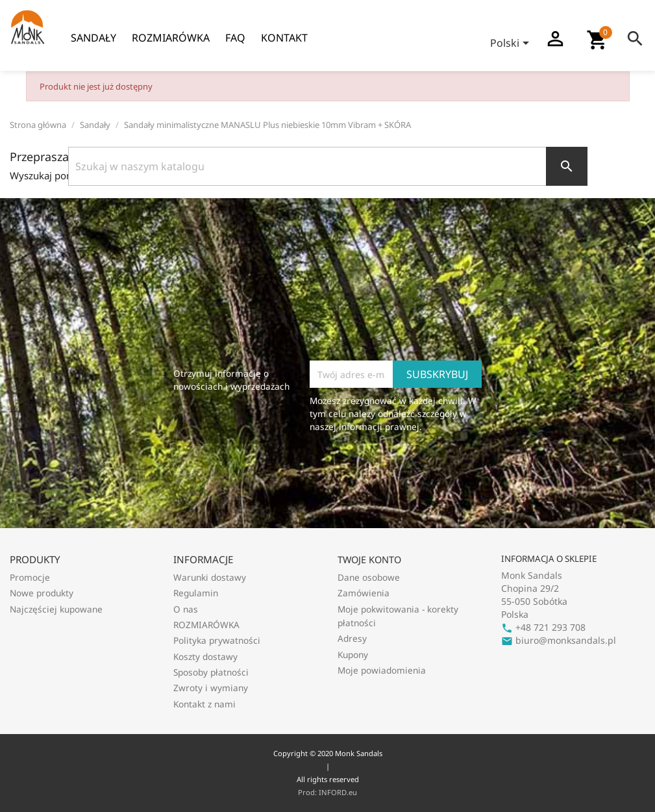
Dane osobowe (369, 577)
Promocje (30, 577)
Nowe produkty (42, 593)
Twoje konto (369, 560)
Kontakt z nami (204, 704)
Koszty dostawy (205, 656)
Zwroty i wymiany (211, 688)
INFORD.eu (338, 792)
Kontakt (284, 38)
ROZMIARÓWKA (171, 38)
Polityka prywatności (217, 640)
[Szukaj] (328, 166)
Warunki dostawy (210, 577)
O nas (186, 609)
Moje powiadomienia (382, 670)
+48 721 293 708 (543, 627)
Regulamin (196, 593)
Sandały (93, 38)
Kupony (353, 654)
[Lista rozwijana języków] (512, 44)
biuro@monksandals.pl (559, 640)
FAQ (235, 38)
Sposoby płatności (211, 672)
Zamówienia (364, 593)
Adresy (352, 638)
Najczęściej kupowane (56, 609)
